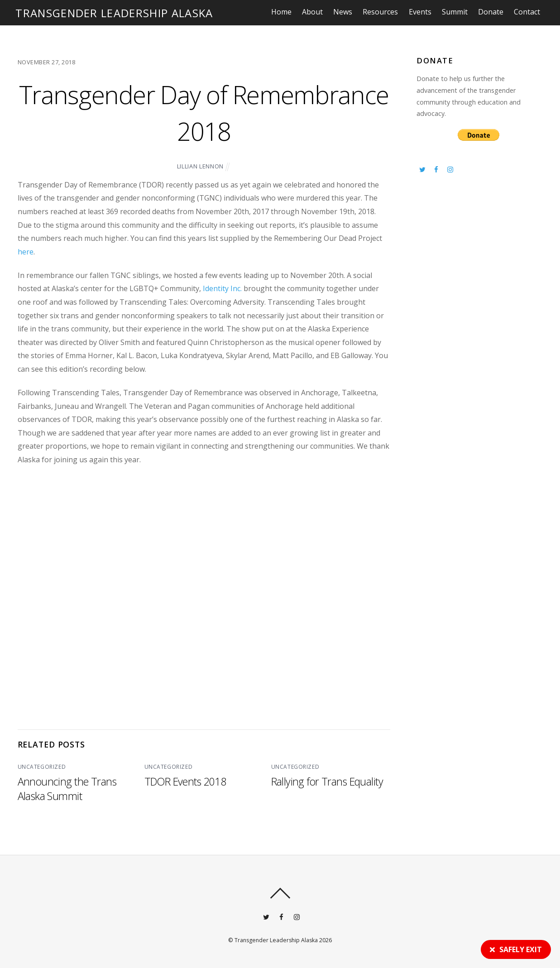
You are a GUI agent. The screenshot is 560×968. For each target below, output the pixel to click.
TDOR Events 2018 (186, 781)
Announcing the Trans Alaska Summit (68, 788)
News (345, 12)
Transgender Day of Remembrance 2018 (204, 112)
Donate (493, 12)
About (315, 12)
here (26, 252)
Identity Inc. (222, 288)
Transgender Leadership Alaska (276, 940)
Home (284, 12)
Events (423, 12)
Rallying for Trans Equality (327, 781)
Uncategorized (41, 766)
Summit (457, 12)
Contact (530, 12)
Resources (383, 12)
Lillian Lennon (200, 166)
